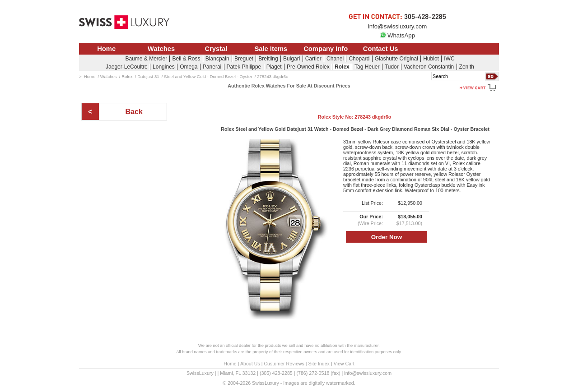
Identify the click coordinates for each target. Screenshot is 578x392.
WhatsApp (397, 35)
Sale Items (271, 49)
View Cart (344, 364)
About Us (250, 364)
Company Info (326, 49)
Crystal (216, 49)
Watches (161, 49)
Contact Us (381, 49)
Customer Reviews (284, 364)
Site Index (319, 364)
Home (106, 49)
